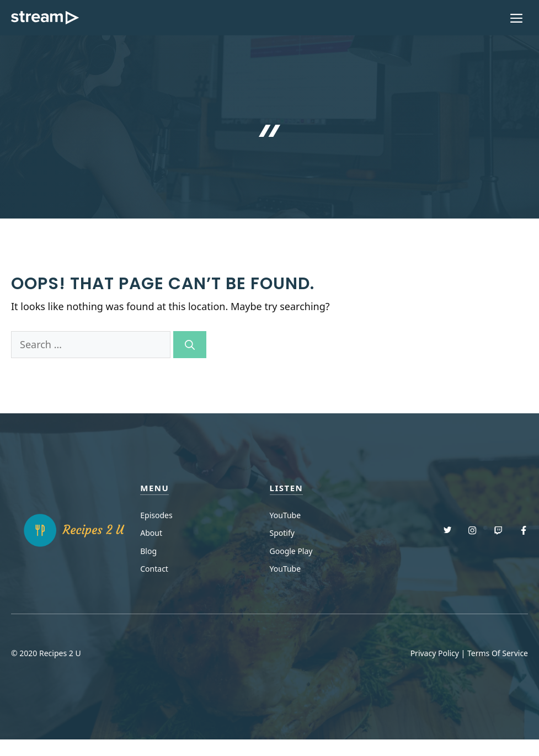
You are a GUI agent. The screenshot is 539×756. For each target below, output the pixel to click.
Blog (148, 551)
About (151, 533)
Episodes (156, 515)
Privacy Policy (435, 653)
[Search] (190, 345)
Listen (287, 488)
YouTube (285, 515)
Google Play (291, 551)
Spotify (282, 533)
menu (154, 488)
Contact (154, 569)
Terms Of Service (498, 653)
